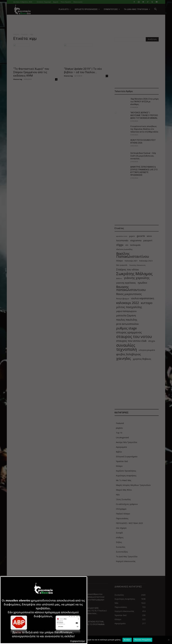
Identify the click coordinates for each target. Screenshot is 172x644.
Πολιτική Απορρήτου (143, 640)
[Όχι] (169, 640)
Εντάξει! (127, 640)
